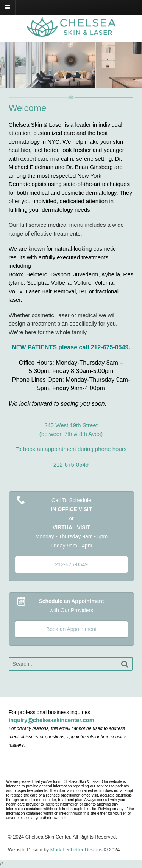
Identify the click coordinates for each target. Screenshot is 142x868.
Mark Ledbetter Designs (76, 850)
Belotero (37, 274)
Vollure (83, 283)
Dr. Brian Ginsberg (89, 167)
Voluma (104, 283)
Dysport (61, 274)
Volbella (61, 283)
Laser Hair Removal (51, 291)
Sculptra (37, 283)
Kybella (111, 274)
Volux (16, 291)
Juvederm (86, 274)
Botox (16, 274)
